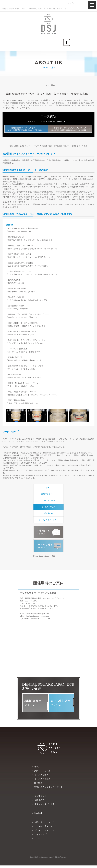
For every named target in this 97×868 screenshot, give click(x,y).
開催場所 (38, 783)
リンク (37, 838)
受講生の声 (48, 513)
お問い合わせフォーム (48, 532)
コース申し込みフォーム (48, 546)
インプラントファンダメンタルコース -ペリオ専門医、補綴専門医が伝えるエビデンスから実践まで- (70, 129)
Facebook (67, 43)
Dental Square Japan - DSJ (44, 556)
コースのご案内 (48, 500)
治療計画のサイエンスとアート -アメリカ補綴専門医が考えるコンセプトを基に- (26, 129)
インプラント (40, 796)
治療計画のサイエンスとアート (48, 787)
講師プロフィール (48, 494)
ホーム (48, 488)
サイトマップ (40, 834)
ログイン (71, 3)
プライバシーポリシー (44, 830)
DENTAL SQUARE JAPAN (48, 19)
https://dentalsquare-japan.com (37, 616)
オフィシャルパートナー (48, 520)
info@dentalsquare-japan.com (37, 613)
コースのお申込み (48, 507)
